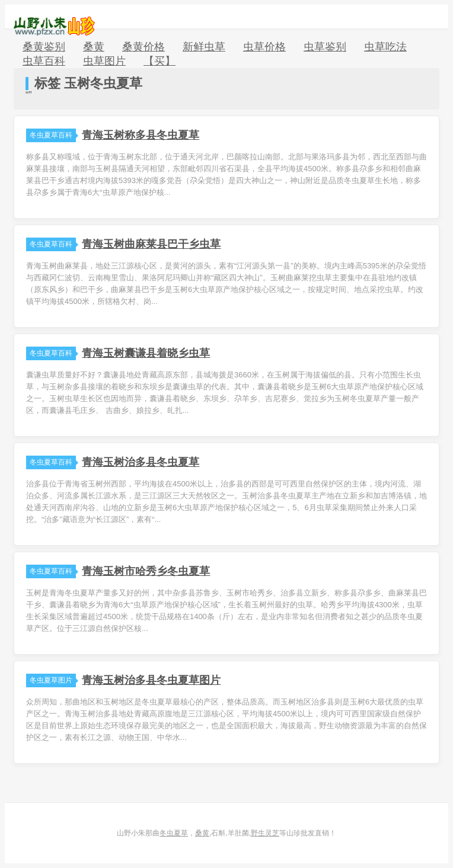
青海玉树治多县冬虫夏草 (141, 462)
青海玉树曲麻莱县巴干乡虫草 (151, 244)
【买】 (159, 61)
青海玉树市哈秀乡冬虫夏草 (146, 571)
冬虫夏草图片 (53, 680)
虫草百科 (44, 61)
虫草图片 (104, 61)
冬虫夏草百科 (53, 135)
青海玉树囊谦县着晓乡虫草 (146, 353)
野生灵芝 (265, 833)
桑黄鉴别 (44, 47)
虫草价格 (264, 47)
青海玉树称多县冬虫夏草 (141, 135)
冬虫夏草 (174, 833)
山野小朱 (54, 26)
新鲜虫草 (204, 47)
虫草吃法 (385, 47)
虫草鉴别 (325, 47)
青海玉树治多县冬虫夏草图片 (151, 680)
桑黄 (94, 47)
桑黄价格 (143, 47)
